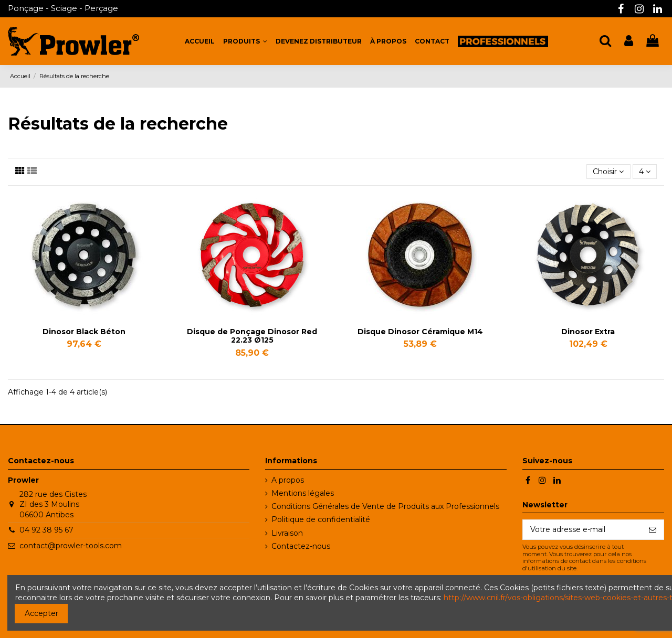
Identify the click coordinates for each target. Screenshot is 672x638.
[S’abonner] (653, 530)
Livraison (287, 533)
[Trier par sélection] (608, 172)
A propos (288, 480)
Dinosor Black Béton (84, 332)
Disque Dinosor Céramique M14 (420, 332)
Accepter (41, 613)
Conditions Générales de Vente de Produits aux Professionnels (385, 506)
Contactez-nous (301, 546)
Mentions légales (303, 493)
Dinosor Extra (588, 332)
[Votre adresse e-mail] (582, 530)
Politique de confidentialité (321, 519)
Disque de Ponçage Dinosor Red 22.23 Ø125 (252, 336)
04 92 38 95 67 (46, 530)
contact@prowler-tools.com (71, 546)
